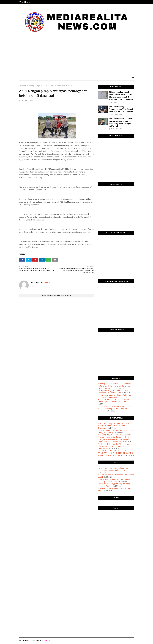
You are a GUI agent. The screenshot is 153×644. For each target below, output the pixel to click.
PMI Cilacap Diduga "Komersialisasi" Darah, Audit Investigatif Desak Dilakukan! (121, 109)
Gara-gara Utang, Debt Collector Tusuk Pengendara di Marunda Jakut (113, 392)
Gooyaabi (47, 641)
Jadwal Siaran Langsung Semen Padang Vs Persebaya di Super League (114, 396)
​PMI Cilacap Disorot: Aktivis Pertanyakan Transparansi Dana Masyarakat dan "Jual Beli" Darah (121, 122)
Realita (46, 282)
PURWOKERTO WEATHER (116, 521)
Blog (29, 641)
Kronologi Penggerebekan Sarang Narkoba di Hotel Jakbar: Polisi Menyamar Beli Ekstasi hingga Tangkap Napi (115, 386)
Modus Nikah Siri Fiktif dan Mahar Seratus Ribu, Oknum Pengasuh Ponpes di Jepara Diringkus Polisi (114, 446)
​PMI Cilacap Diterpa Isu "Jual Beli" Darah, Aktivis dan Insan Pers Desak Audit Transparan (114, 426)
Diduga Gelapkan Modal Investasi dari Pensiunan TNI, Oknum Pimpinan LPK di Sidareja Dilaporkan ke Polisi (121, 96)
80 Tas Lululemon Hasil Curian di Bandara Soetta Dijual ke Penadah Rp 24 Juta (114, 401)
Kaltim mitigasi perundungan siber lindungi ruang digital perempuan (114, 480)
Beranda (22, 86)
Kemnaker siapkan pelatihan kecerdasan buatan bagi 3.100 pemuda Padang (114, 469)
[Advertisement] (76, 55)
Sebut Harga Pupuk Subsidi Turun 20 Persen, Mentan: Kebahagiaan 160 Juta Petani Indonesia (115, 409)
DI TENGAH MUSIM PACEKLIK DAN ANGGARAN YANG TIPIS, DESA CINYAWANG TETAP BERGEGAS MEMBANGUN (115, 453)
